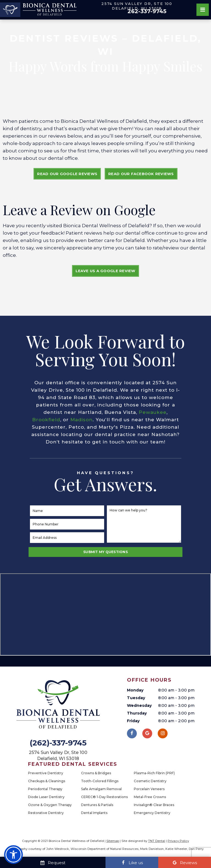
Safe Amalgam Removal (101, 789)
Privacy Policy (178, 841)
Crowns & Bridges (96, 773)
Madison (81, 420)
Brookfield (46, 420)
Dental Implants (94, 813)
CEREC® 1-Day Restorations (104, 797)
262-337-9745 (147, 11)
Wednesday (139, 705)
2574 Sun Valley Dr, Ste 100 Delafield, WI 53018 (137, 6)
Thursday (137, 713)
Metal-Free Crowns (150, 797)
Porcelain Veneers (149, 789)
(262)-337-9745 (58, 743)
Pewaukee (153, 412)
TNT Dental (157, 841)
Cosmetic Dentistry (150, 781)
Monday (135, 690)
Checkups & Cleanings (47, 781)
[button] (13, 855)
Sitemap (113, 841)
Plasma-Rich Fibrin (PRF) (154, 773)
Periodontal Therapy (45, 789)
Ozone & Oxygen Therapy (50, 805)
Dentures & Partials (97, 805)
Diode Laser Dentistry (46, 797)
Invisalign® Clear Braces (154, 805)
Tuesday (136, 698)
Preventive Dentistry (46, 773)
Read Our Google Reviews (67, 174)
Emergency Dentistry (152, 813)
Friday (133, 721)
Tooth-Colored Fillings (100, 781)
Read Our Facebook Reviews (141, 174)
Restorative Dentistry (46, 813)
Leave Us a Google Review (105, 271)
